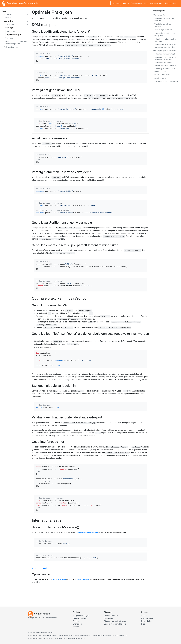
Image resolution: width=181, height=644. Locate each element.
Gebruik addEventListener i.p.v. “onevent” (166, 19)
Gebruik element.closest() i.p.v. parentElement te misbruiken (165, 46)
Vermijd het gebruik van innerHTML (163, 25)
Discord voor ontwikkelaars (115, 624)
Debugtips (11, 31)
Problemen (108, 618)
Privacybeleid (147, 621)
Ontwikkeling (8, 21)
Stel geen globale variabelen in (165, 65)
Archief (144, 616)
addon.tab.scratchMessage (87, 532)
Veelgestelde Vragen (11, 47)
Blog (146, 3)
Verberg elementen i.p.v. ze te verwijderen (165, 34)
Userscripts (9, 28)
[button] (27, 15)
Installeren (116, 3)
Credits (76, 621)
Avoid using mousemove (163, 30)
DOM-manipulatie (159, 15)
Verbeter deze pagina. (41, 568)
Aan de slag (8, 14)
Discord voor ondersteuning (115, 621)
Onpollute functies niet (162, 75)
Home (4, 11)
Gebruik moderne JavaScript (165, 54)
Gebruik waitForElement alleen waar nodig (165, 40)
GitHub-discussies (82, 579)
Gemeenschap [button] (156, 3)
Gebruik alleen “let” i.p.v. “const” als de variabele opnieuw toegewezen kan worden (166, 60)
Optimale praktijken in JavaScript (164, 51)
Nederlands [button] (170, 3)
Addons (126, 3)
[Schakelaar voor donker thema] (178, 2)
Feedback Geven (80, 618)
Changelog (77, 624)
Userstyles (9, 38)
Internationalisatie (159, 78)
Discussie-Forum (111, 616)
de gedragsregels (59, 579)
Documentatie (137, 3)
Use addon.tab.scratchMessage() (166, 81)
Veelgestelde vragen (81, 616)
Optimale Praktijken (14, 35)
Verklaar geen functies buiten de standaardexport (166, 70)
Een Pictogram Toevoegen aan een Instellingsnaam (16, 43)
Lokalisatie (7, 18)
